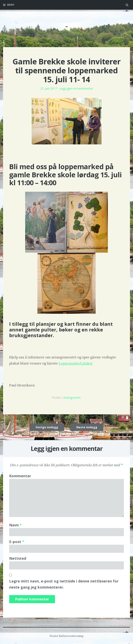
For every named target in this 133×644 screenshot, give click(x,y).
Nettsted (18, 558)
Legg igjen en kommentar (76, 88)
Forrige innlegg (47, 427)
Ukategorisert (72, 398)
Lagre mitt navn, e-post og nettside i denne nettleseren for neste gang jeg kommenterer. (64, 584)
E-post (17, 542)
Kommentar (20, 476)
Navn (15, 525)
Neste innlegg (87, 427)
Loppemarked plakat (76, 363)
